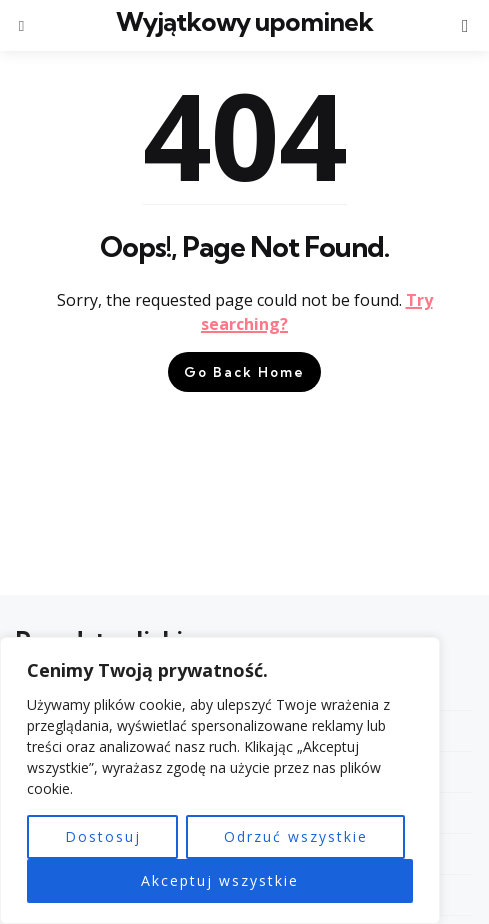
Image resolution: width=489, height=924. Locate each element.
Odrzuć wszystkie (296, 836)
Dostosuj (103, 836)
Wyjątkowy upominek (244, 21)
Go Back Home (244, 372)
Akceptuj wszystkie (220, 880)
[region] (220, 780)
